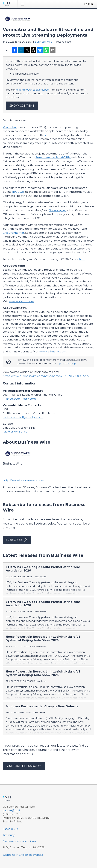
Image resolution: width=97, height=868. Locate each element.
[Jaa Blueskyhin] (40, 50)
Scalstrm (49, 135)
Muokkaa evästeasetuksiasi (20, 841)
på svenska (36, 855)
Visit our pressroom (24, 766)
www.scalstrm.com (21, 301)
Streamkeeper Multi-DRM (53, 157)
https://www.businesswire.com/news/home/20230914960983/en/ (46, 376)
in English (22, 855)
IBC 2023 (18, 192)
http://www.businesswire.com (23, 480)
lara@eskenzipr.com (17, 432)
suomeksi (9, 855)
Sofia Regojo (58, 210)
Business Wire (43, 42)
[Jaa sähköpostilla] (53, 50)
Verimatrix (10, 127)
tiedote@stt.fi (11, 810)
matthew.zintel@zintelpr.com (23, 417)
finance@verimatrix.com (19, 399)
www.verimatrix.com (53, 351)
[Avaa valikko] (23, 4)
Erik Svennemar (13, 233)
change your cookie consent (34, 90)
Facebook (9, 829)
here (82, 259)
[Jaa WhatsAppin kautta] (46, 50)
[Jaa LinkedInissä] (21, 50)
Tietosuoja (9, 835)
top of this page (67, 364)
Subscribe (17, 540)
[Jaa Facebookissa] (14, 50)
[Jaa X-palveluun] (27, 50)
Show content (22, 106)
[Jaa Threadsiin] (34, 50)
